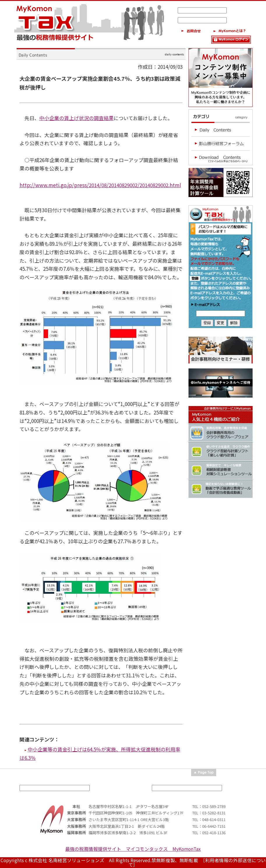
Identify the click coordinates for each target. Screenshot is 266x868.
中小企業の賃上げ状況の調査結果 (76, 118)
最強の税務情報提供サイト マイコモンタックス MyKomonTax (133, 849)
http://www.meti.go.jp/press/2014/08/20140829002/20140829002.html (100, 185)
